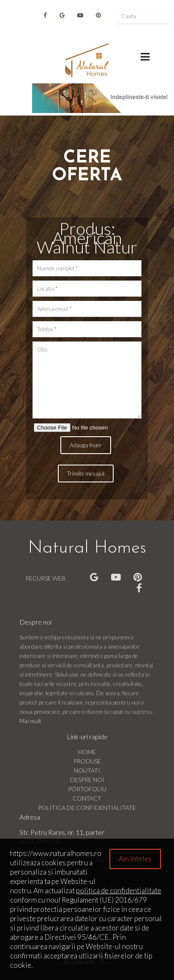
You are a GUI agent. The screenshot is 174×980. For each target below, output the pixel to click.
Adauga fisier (86, 445)
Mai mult (30, 721)
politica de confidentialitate (119, 891)
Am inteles (135, 859)
